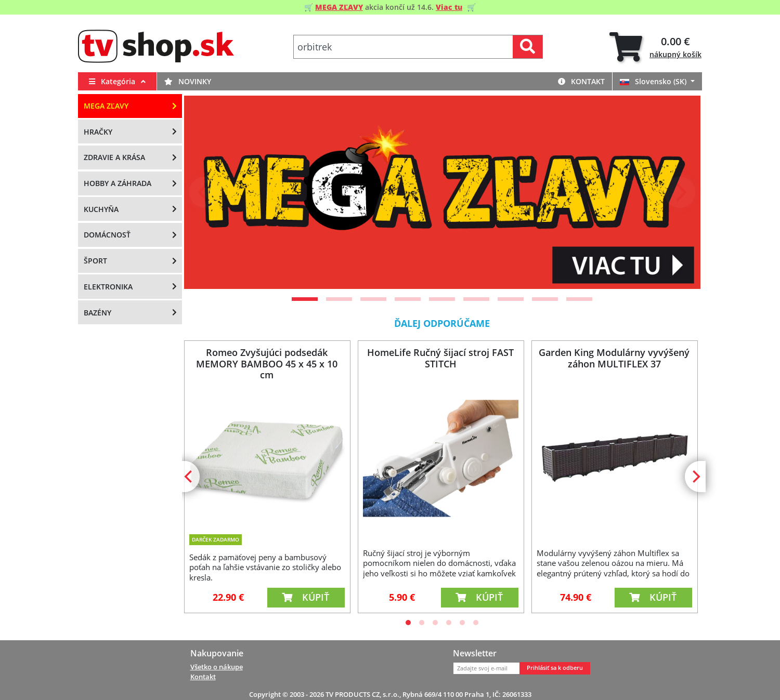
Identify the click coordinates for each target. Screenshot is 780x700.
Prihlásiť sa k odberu (555, 668)
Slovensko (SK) (654, 81)
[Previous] (205, 192)
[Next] (680, 192)
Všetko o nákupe (217, 667)
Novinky (188, 81)
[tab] (655, 47)
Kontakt (581, 81)
